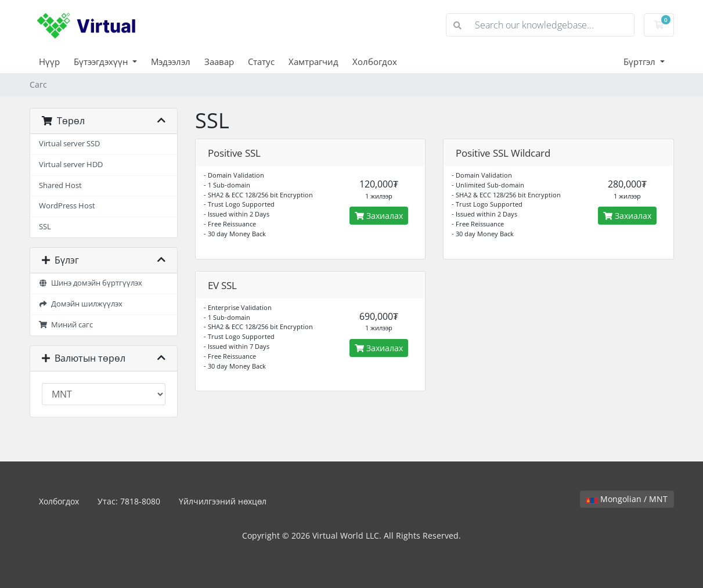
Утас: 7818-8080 (129, 501)
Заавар (219, 62)
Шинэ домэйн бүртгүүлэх (91, 283)
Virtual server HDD (71, 165)
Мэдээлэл (171, 62)
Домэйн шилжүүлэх (81, 304)
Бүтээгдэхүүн (102, 62)
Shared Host (60, 185)
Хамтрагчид (313, 62)
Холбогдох (375, 62)
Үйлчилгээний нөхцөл (223, 501)
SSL (45, 227)
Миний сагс (66, 325)
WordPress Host (67, 206)
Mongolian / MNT (627, 499)
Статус (261, 62)
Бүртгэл (641, 62)
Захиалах (379, 216)
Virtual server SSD (69, 144)
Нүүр (49, 62)
